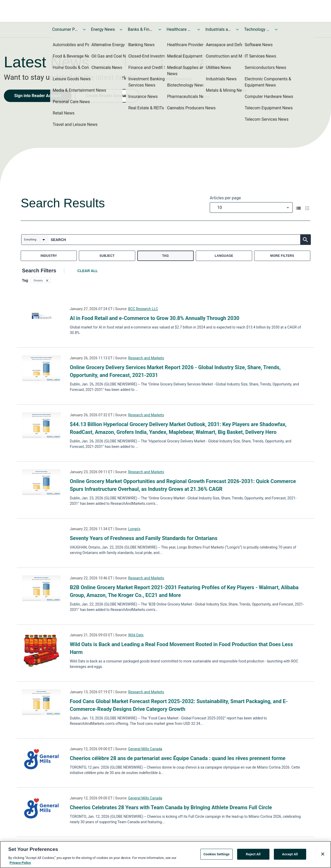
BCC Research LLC (143, 309)
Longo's (134, 529)
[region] (165, 855)
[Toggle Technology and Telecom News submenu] (276, 30)
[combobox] (251, 207)
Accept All (290, 854)
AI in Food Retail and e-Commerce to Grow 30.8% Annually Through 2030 (155, 318)
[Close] (323, 854)
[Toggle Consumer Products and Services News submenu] (84, 30)
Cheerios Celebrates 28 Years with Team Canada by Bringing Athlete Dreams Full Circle (171, 807)
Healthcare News (179, 29)
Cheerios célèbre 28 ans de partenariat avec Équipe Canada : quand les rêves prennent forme (178, 758)
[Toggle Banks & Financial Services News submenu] (160, 30)
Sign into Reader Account (38, 96)
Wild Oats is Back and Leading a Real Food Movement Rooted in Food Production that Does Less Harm (181, 648)
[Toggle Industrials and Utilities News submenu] (237, 30)
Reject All (253, 854)
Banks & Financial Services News (141, 29)
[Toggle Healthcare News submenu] (199, 30)
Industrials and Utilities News (218, 29)
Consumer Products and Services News (65, 29)
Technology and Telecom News (257, 29)
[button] (41, 280)
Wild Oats (136, 635)
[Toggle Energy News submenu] (121, 30)
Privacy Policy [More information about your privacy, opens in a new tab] (20, 863)
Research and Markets (146, 358)
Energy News (103, 29)
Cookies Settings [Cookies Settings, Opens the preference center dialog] (217, 854)
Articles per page (225, 198)
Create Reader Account (107, 96)
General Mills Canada (145, 749)
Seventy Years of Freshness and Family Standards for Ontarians (144, 538)
